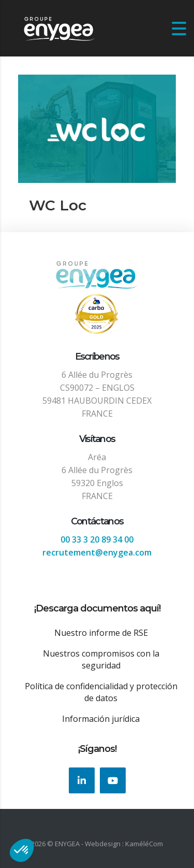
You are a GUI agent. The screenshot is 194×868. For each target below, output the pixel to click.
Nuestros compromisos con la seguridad (101, 659)
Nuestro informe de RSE (101, 633)
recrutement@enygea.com (97, 552)
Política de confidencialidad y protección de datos (101, 692)
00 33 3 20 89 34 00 (97, 539)
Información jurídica (101, 719)
